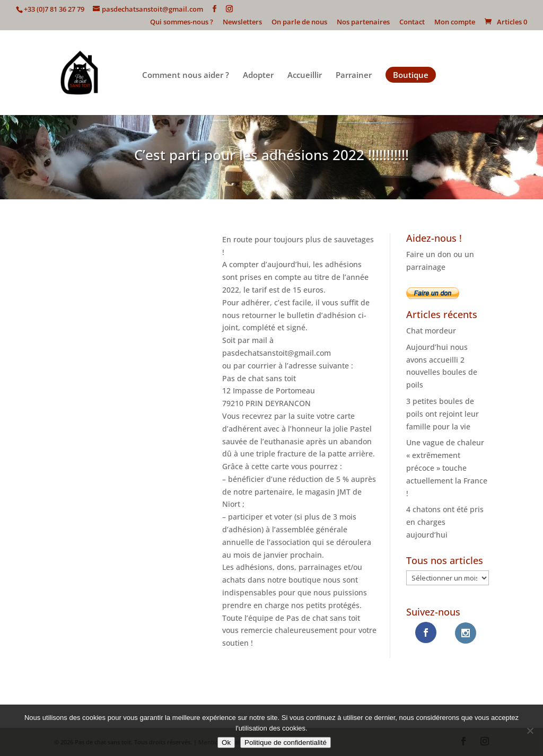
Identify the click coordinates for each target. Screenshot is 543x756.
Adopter (258, 76)
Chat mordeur (431, 331)
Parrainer (354, 76)
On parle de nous (299, 23)
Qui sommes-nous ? (182, 23)
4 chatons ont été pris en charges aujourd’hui (445, 522)
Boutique (411, 75)
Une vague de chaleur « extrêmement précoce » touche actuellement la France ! (447, 468)
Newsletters (242, 23)
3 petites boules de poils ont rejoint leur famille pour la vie (443, 414)
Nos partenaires (363, 23)
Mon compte (455, 23)
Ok (226, 742)
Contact (412, 23)
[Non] (530, 731)
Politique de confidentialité (286, 742)
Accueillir (305, 76)
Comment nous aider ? (186, 76)
